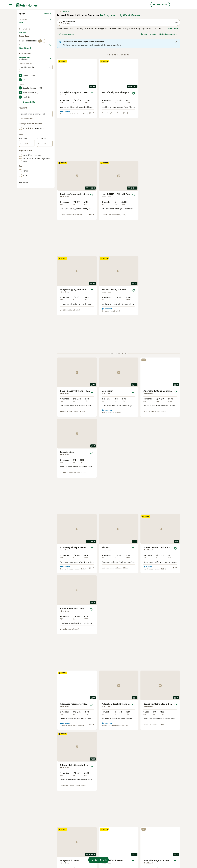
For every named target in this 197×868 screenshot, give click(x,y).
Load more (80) (44, 162)
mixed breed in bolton (29, 815)
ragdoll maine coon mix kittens (130, 820)
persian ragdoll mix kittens (63, 829)
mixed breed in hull (28, 829)
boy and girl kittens (124, 843)
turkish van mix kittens (62, 815)
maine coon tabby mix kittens (97, 815)
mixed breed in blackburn (30, 856)
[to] (45, 258)
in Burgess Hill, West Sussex (121, 61)
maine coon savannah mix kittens (66, 856)
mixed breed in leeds (28, 838)
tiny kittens (89, 843)
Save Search (67, 80)
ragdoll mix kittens (92, 824)
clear (48, 103)
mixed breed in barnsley (30, 847)
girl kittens (153, 820)
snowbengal (89, 829)
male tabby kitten (156, 838)
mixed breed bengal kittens (64, 838)
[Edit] (50, 173)
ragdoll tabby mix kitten (94, 820)
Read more (173, 74)
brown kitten (121, 833)
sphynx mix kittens (60, 820)
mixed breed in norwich (30, 852)
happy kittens (154, 824)
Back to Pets (26, 65)
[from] (27, 258)
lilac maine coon (123, 838)
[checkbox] (20, 116)
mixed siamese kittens (61, 833)
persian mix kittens (60, 847)
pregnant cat (121, 824)
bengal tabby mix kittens (62, 852)
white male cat (90, 852)
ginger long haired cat (158, 829)
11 (128, 708)
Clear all (47, 59)
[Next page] (143, 708)
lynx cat (152, 854)
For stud (25, 88)
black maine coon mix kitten (96, 847)
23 (136, 708)
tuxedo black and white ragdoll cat (162, 848)
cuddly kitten (89, 833)
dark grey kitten (91, 838)
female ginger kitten (125, 847)
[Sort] (159, 80)
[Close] (176, 87)
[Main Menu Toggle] (11, 5)
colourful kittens (155, 833)
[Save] (92, 139)
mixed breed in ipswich (29, 843)
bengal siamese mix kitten (63, 824)
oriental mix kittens (157, 815)
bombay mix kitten (156, 859)
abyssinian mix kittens (126, 815)
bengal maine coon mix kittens (65, 843)
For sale (25, 82)
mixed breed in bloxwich (30, 820)
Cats (22, 71)
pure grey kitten (123, 852)
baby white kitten (124, 856)
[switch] (42, 98)
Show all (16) (29, 216)
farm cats (120, 829)
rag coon (152, 843)
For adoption (40, 82)
